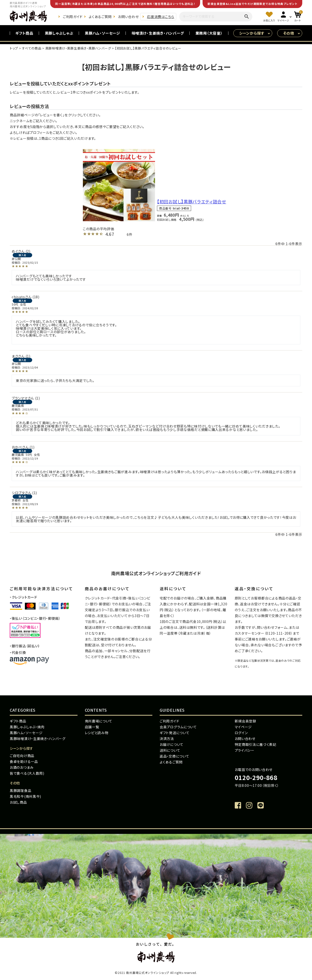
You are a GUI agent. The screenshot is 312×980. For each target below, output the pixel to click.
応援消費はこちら (161, 17)
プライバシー (245, 750)
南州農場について (99, 721)
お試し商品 (18, 802)
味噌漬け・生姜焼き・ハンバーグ (158, 33)
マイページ (243, 727)
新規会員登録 (245, 721)
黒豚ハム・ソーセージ (102, 33)
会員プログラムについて (178, 727)
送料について (170, 750)
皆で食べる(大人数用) (27, 773)
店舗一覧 (92, 727)
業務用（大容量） (209, 33)
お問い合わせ (128, 17)
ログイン (241, 733)
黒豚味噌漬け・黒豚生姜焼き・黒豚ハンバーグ (78, 48)
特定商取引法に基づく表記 (256, 744)
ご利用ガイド (73, 17)
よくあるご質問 (100, 17)
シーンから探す (252, 33)
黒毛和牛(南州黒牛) (25, 796)
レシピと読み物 (97, 733)
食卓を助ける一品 (24, 761)
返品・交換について (174, 756)
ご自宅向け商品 (22, 756)
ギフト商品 (24, 33)
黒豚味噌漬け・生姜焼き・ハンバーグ (38, 739)
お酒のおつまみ (22, 767)
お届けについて (172, 744)
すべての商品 (32, 48)
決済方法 (167, 739)
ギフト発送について (175, 733)
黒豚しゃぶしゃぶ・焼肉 (27, 727)
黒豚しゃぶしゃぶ (59, 33)
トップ (14, 48)
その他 (289, 33)
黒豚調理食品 (20, 790)
